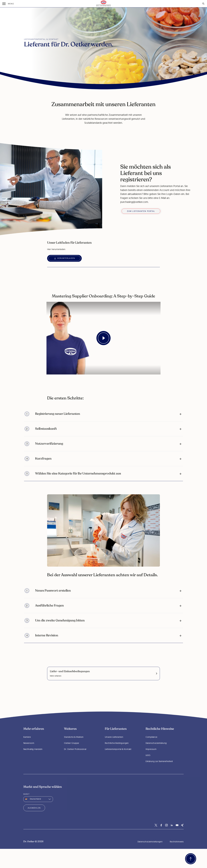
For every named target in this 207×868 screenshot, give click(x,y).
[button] (104, 414)
